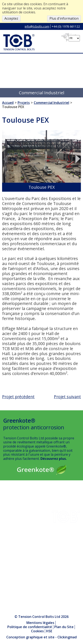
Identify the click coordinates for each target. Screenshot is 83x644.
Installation (12, 532)
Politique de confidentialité (30, 627)
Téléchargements (17, 506)
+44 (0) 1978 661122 (66, 26)
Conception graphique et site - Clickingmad (41, 637)
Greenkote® (13, 537)
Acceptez (11, 18)
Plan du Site (64, 627)
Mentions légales (40, 623)
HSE (6, 542)
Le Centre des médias (20, 557)
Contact (9, 527)
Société (9, 516)
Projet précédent (18, 397)
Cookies (37, 631)
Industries (11, 501)
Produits (10, 552)
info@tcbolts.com (37, 26)
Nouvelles (11, 547)
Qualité (9, 521)
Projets (9, 511)
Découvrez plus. (54, 459)
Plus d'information (64, 18)
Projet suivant (67, 397)
